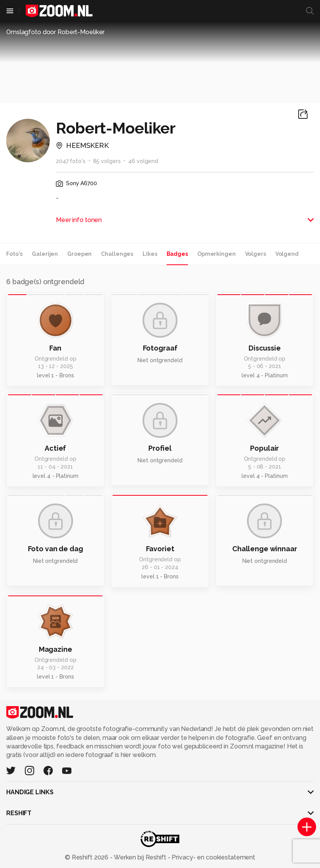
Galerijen (45, 254)
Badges (177, 254)
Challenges (117, 254)
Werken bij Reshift (140, 857)
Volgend (287, 254)
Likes (150, 254)
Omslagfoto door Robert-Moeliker (55, 32)
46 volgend (143, 161)
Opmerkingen (217, 254)
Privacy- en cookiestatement (213, 857)
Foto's (14, 254)
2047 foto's (71, 161)
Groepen (79, 254)
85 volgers (107, 161)
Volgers (256, 254)
